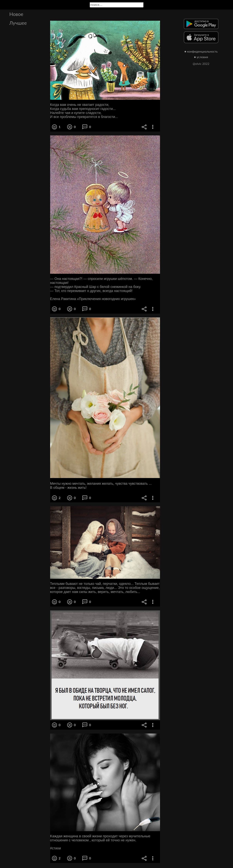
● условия (201, 57)
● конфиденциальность (201, 51)
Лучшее (18, 23)
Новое (16, 14)
